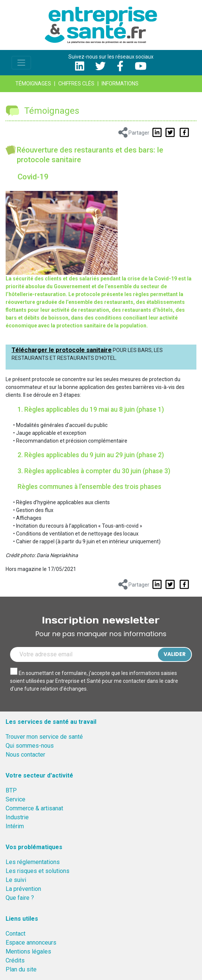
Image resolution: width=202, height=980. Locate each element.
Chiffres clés (76, 84)
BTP (11, 790)
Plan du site (21, 969)
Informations (120, 84)
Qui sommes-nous (30, 746)
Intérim (15, 826)
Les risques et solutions (38, 871)
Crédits (15, 960)
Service (15, 799)
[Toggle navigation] (21, 63)
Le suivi (16, 880)
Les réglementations (33, 862)
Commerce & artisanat (34, 808)
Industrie (17, 817)
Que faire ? (20, 898)
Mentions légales (28, 951)
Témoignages (33, 84)
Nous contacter (25, 755)
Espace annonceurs (31, 943)
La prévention (23, 889)
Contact (15, 934)
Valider (175, 654)
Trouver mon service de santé (44, 737)
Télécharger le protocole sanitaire (62, 350)
